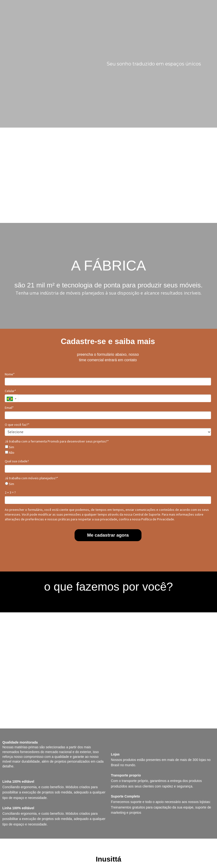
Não (10, 453)
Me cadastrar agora (108, 535)
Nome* (10, 374)
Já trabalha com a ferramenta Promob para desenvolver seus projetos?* (57, 441)
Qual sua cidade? (17, 461)
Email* (9, 408)
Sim (10, 447)
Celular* (10, 391)
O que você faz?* (17, 425)
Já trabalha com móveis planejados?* (31, 478)
